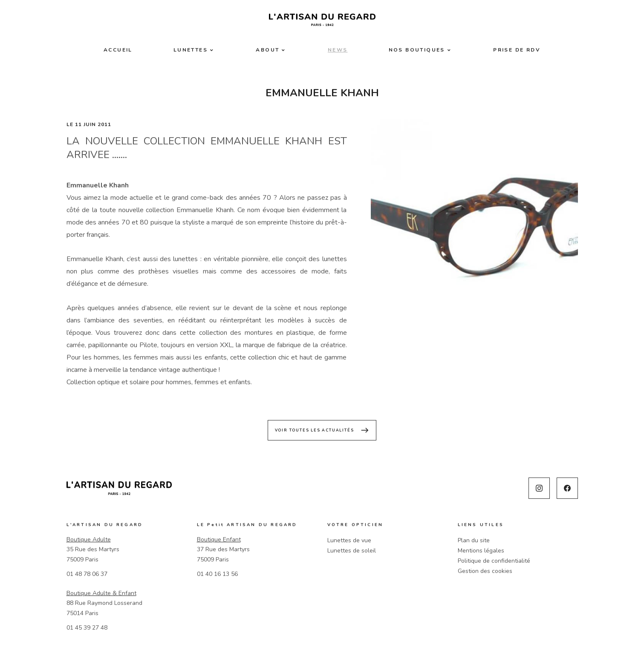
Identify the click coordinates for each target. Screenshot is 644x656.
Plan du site (474, 540)
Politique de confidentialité (494, 561)
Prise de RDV (517, 50)
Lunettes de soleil (352, 551)
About (267, 50)
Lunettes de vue (349, 540)
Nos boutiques (417, 50)
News (338, 50)
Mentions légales (481, 551)
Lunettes (191, 50)
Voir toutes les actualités (322, 430)
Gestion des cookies (485, 571)
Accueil (118, 50)
